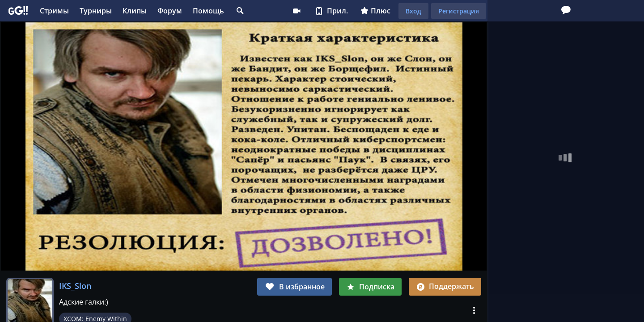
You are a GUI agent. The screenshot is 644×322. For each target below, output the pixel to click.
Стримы (54, 11)
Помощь (208, 11)
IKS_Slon (75, 286)
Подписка (370, 287)
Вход (413, 11)
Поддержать (445, 286)
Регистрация (459, 11)
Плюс (375, 11)
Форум (170, 11)
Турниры (96, 11)
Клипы (135, 11)
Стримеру (297, 11)
